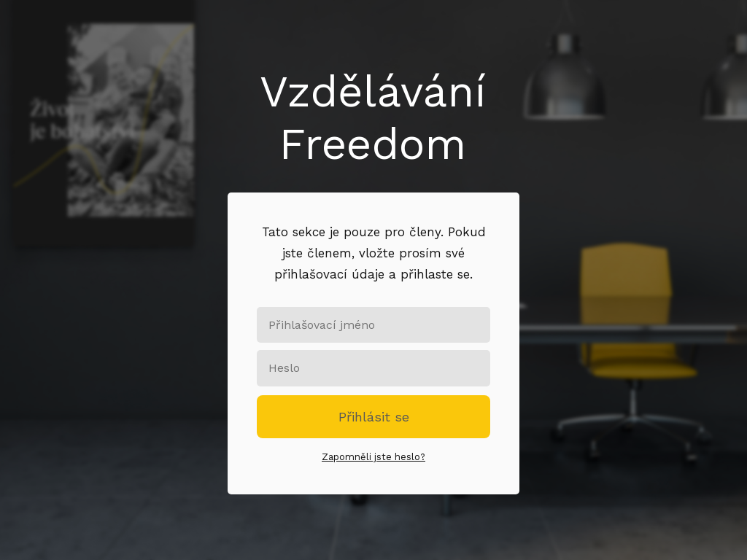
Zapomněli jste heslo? (373, 457)
